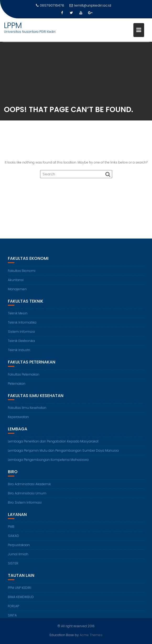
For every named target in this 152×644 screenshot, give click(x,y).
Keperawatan (18, 420)
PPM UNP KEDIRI (20, 590)
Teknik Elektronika (21, 344)
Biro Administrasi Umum (27, 496)
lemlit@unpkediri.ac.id (90, 5)
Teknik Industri (19, 353)
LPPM (13, 25)
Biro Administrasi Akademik (29, 487)
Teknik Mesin (18, 316)
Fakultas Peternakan (24, 377)
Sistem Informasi (21, 334)
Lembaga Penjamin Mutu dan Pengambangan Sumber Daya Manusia (63, 453)
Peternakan (17, 386)
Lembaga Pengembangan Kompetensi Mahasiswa (48, 463)
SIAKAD (13, 539)
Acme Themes (91, 635)
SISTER (13, 566)
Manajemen (17, 292)
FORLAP (13, 609)
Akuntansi (16, 283)
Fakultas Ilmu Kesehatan (27, 411)
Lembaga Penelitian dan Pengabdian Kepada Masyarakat (53, 444)
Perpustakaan (19, 548)
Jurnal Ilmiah (18, 557)
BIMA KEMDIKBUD (21, 600)
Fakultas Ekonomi (22, 273)
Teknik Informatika (22, 325)
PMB (11, 529)
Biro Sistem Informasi (25, 505)
